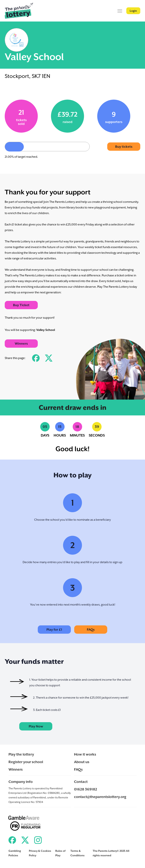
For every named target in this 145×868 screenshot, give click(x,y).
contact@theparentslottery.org (100, 797)
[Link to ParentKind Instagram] (38, 840)
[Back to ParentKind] (19, 11)
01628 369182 (86, 789)
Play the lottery (21, 754)
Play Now (36, 726)
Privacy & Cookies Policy (40, 853)
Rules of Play (60, 853)
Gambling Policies (15, 853)
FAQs (91, 630)
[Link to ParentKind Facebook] (12, 840)
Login (133, 11)
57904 (39, 802)
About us (82, 762)
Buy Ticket (21, 305)
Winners (21, 344)
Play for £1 (54, 630)
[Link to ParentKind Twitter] (25, 840)
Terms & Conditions (78, 853)
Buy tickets (124, 147)
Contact (81, 782)
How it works (85, 754)
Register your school (26, 762)
